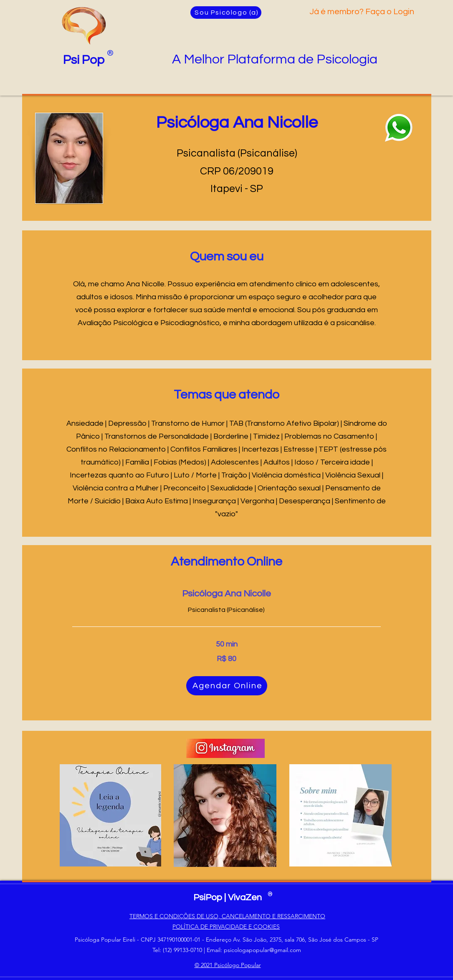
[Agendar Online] (227, 686)
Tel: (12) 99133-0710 (177, 950)
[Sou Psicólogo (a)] (226, 13)
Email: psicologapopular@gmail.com (254, 950)
